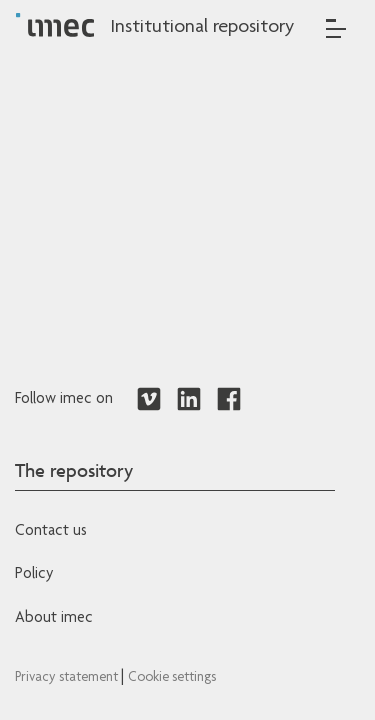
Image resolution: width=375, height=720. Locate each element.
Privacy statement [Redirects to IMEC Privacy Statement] (68, 678)
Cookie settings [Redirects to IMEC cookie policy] (172, 678)
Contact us (51, 532)
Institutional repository (202, 28)
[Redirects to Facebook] (229, 400)
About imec (54, 619)
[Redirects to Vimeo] (149, 400)
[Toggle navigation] (336, 28)
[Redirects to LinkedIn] (189, 400)
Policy (34, 575)
